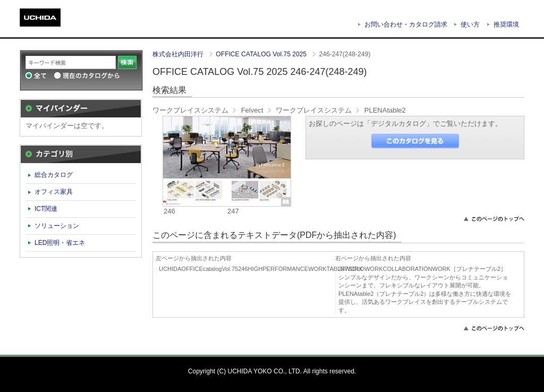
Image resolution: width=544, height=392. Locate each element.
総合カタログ (54, 175)
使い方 (470, 24)
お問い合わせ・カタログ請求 (406, 24)
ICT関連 (46, 209)
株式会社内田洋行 (179, 54)
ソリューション (57, 226)
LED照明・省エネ (60, 243)
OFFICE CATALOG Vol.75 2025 (262, 54)
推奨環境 (506, 24)
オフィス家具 (54, 192)
